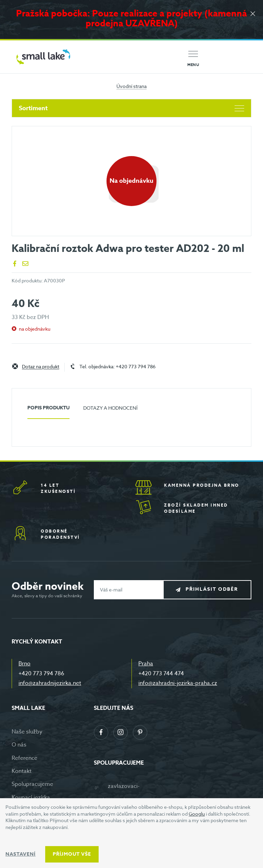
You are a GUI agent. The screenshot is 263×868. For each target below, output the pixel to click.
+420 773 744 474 (161, 674)
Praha (146, 664)
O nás (19, 745)
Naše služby (27, 732)
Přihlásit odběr (212, 589)
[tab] (48, 411)
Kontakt (22, 771)
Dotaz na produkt (41, 367)
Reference (24, 758)
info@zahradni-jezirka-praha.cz (178, 683)
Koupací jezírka (31, 797)
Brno (24, 664)
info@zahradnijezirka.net (50, 683)
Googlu (197, 814)
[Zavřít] (253, 14)
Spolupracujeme (32, 784)
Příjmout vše (72, 854)
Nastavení (21, 854)
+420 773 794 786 (41, 674)
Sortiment (131, 108)
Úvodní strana (131, 86)
